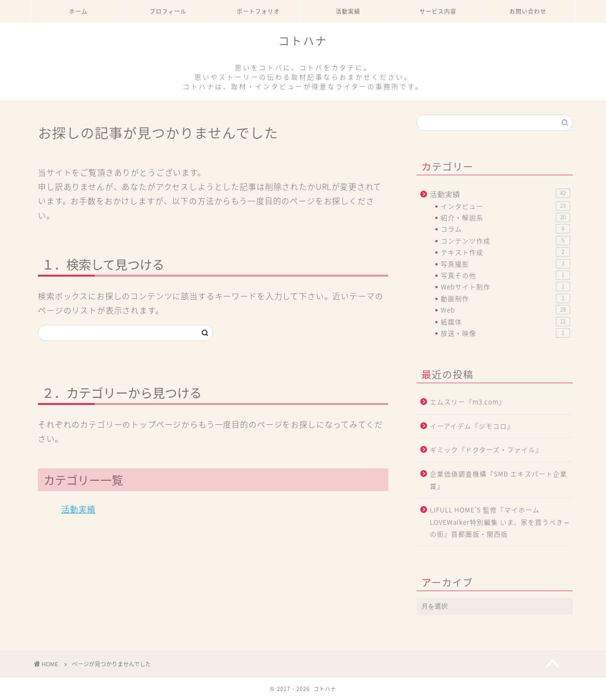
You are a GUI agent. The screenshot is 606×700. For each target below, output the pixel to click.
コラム (505, 229)
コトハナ (303, 63)
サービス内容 (438, 12)
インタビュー (505, 206)
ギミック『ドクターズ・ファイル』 (486, 449)
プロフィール (168, 12)
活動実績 (348, 12)
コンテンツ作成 (505, 241)
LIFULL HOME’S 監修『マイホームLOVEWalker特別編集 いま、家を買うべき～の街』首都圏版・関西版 (500, 522)
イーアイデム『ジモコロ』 (472, 426)
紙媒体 (505, 322)
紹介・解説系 (505, 217)
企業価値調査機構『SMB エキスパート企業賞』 (499, 480)
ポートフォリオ (258, 12)
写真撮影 (505, 264)
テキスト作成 (505, 252)
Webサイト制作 (505, 287)
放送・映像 (505, 333)
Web (505, 310)
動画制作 (505, 298)
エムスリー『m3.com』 (468, 402)
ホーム (78, 12)
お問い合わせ (528, 12)
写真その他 (505, 275)
